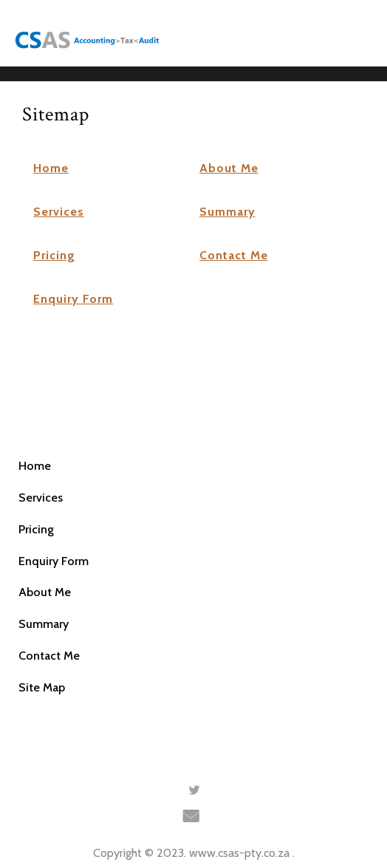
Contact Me (234, 255)
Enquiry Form (73, 299)
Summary (227, 212)
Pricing (54, 255)
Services (59, 212)
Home (51, 168)
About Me (229, 168)
